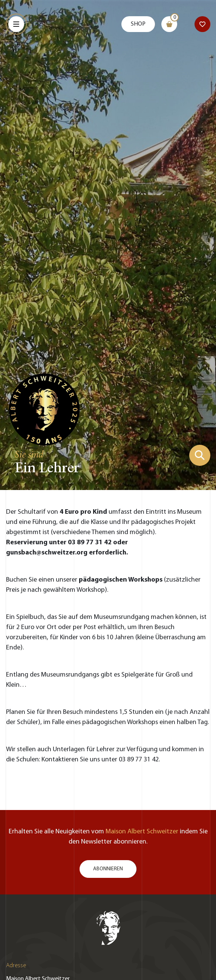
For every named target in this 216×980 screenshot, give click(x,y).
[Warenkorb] (169, 24)
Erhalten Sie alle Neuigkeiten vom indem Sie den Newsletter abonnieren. (108, 837)
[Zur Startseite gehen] (44, 409)
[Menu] (16, 24)
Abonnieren (108, 869)
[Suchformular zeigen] (200, 455)
